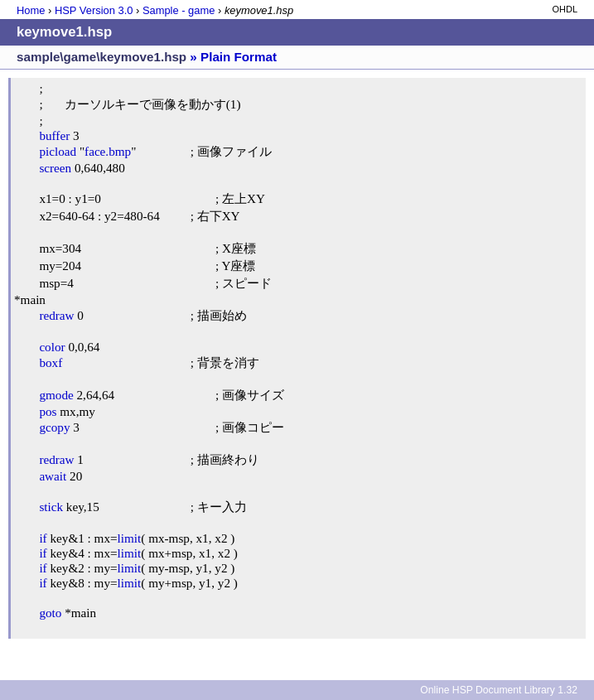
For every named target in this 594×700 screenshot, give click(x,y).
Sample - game (179, 10)
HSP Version (94, 10)
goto (50, 613)
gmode (56, 395)
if (43, 538)
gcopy (54, 427)
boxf (51, 362)
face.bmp (108, 151)
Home (31, 10)
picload (58, 151)
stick (51, 507)
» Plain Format (233, 57)
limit (130, 538)
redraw (56, 315)
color (52, 347)
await (53, 476)
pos (48, 411)
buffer (54, 135)
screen (55, 168)
